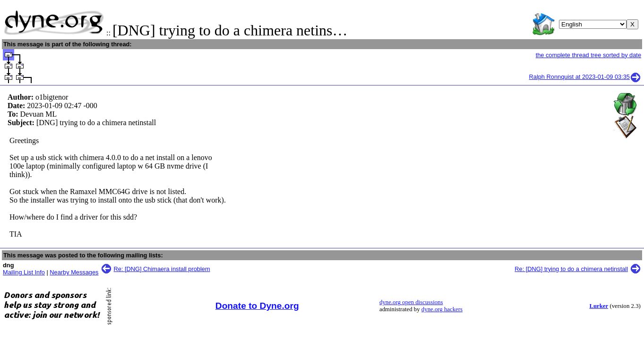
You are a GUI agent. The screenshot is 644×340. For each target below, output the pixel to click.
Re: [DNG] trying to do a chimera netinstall (571, 269)
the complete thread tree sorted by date (588, 55)
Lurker (599, 306)
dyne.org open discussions (411, 302)
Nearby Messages (74, 272)
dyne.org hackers (442, 309)
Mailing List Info (24, 272)
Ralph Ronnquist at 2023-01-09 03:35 (585, 77)
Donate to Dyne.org (257, 306)
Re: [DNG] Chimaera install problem (162, 269)
